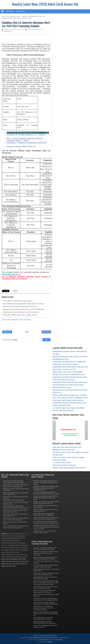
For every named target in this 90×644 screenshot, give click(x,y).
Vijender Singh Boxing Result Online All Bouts (69, 468)
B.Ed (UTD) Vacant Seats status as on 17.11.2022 (27, 133)
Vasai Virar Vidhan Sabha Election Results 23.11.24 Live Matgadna (44, 514)
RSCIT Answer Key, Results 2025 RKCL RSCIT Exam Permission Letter (16, 486)
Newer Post (7, 332)
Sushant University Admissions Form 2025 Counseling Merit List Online (45, 549)
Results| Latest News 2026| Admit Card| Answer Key (45, 4)
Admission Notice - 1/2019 (18, 141)
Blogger (50, 642)
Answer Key (21, 11)
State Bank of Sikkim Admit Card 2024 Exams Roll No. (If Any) (15, 511)
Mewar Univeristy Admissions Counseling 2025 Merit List (20, 306)
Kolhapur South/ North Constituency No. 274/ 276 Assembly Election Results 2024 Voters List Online (46, 527)
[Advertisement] (29, 39)
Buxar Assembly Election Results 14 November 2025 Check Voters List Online (46, 493)
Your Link (42, 635)
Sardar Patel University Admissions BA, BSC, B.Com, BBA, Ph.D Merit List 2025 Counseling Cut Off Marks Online (46, 583)
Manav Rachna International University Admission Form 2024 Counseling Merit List (46, 614)
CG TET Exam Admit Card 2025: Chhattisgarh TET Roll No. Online (14, 482)
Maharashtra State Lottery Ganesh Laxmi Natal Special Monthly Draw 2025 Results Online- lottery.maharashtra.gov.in (70, 385)
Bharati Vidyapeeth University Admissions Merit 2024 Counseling (44, 622)
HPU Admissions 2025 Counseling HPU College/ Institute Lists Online (23, 304)
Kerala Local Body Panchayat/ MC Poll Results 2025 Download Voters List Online (45, 498)
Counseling (24, 16)
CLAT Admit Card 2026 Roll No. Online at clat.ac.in (18, 301)
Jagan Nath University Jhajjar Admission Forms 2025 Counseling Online (24, 309)
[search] (21, 340)
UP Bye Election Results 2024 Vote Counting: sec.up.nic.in (44, 532)
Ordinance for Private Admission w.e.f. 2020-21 (26, 135)
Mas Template (59, 640)
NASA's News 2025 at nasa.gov (64, 465)
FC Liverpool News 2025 (61, 463)
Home (3, 16)
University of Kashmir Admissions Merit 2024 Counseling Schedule (46, 587)
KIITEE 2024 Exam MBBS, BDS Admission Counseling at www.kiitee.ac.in (16, 507)
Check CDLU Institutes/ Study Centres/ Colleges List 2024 (20, 315)
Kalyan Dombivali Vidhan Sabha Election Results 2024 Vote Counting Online (46, 518)
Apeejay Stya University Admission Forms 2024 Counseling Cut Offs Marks (46, 603)
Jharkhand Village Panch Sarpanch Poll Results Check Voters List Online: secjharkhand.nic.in (46, 488)
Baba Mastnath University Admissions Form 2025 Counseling (21, 312)
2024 (8, 16)
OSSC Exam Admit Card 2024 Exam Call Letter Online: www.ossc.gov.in (16, 519)
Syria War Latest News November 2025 (67, 447)
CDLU (19, 16)
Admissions (13, 16)
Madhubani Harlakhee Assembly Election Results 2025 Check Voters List (46, 503)
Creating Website (43, 640)
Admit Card (10, 11)
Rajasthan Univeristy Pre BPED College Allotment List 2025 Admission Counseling (46, 553)
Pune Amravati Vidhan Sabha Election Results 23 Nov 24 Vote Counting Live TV (46, 522)
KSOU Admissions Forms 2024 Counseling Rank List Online (43, 618)
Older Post (46, 332)
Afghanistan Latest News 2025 (64, 450)
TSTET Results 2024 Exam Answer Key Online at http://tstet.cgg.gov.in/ (16, 527)
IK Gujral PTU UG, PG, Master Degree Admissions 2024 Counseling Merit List (46, 599)
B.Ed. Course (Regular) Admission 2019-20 (25, 139)
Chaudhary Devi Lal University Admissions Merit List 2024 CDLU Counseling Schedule (26, 24)
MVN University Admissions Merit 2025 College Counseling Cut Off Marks (46, 558)
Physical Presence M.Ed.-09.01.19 (21, 147)
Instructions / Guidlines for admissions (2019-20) (27, 143)
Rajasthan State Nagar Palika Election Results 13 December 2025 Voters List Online (45, 483)
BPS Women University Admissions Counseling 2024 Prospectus (44, 591)
